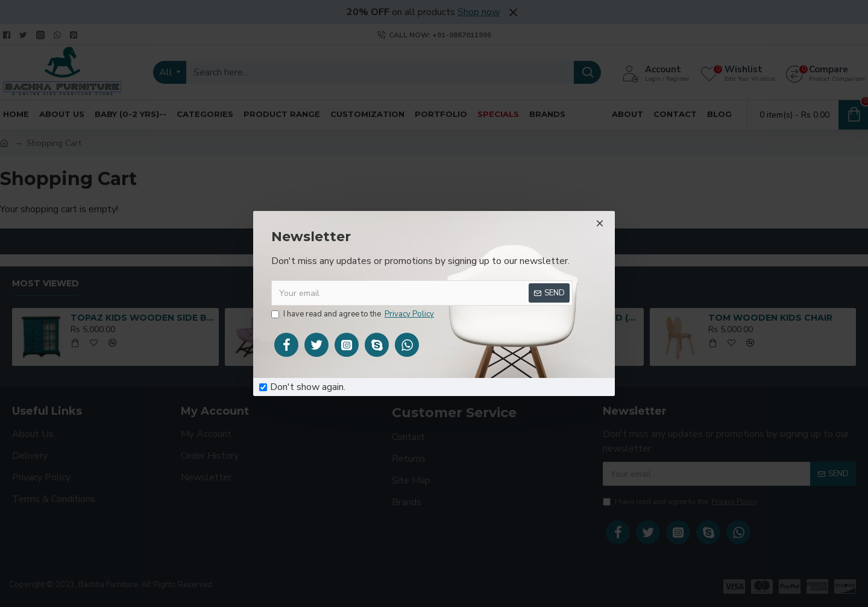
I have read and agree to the (354, 315)
